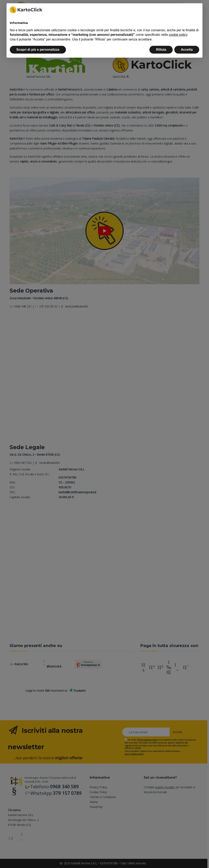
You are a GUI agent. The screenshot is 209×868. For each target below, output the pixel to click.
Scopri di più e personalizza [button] (38, 50)
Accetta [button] (187, 50)
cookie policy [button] (178, 35)
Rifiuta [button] (161, 50)
